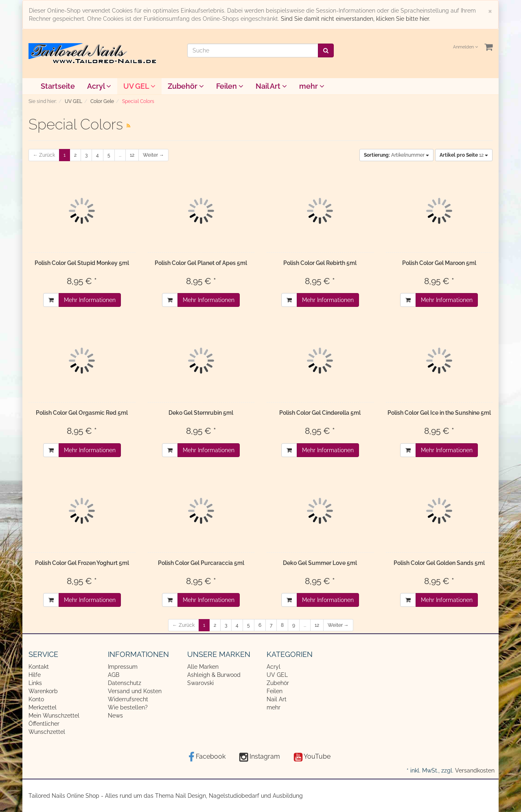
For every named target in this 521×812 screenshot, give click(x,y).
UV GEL (139, 86)
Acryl (99, 86)
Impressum (123, 667)
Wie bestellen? (128, 707)
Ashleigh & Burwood (214, 675)
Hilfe (35, 675)
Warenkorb (43, 691)
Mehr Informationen (90, 300)
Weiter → (153, 155)
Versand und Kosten (135, 691)
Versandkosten (475, 770)
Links (35, 683)
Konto (36, 699)
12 (132, 155)
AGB (114, 675)
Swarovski (200, 683)
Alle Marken (203, 667)
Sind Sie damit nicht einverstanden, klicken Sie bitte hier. (356, 19)
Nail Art (271, 86)
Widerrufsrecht (128, 699)
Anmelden (465, 47)
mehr (312, 86)
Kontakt (39, 667)
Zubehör (186, 86)
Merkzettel (43, 707)
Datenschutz (125, 683)
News (115, 716)
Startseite (58, 86)
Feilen (230, 86)
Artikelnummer (396, 155)
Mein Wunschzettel (54, 716)
